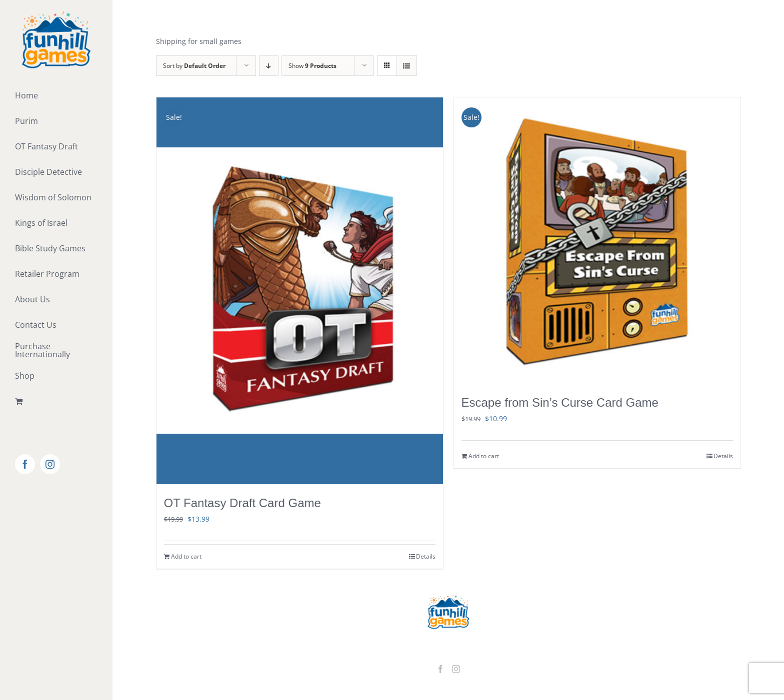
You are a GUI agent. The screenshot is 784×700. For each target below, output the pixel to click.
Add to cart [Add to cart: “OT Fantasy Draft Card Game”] (186, 556)
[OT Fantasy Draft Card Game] (300, 291)
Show (312, 66)
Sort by (194, 66)
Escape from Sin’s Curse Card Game (560, 402)
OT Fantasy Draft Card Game (242, 503)
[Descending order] (269, 66)
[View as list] (407, 66)
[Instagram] (456, 669)
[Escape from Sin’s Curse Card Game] (597, 241)
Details (426, 556)
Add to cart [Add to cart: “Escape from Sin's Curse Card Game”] (484, 456)
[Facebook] (440, 669)
